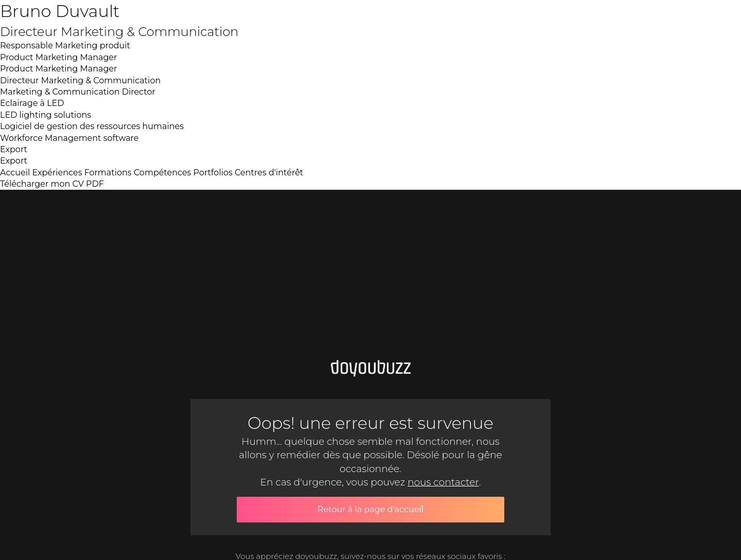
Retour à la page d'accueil (370, 509)
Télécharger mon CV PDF (52, 184)
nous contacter (443, 482)
